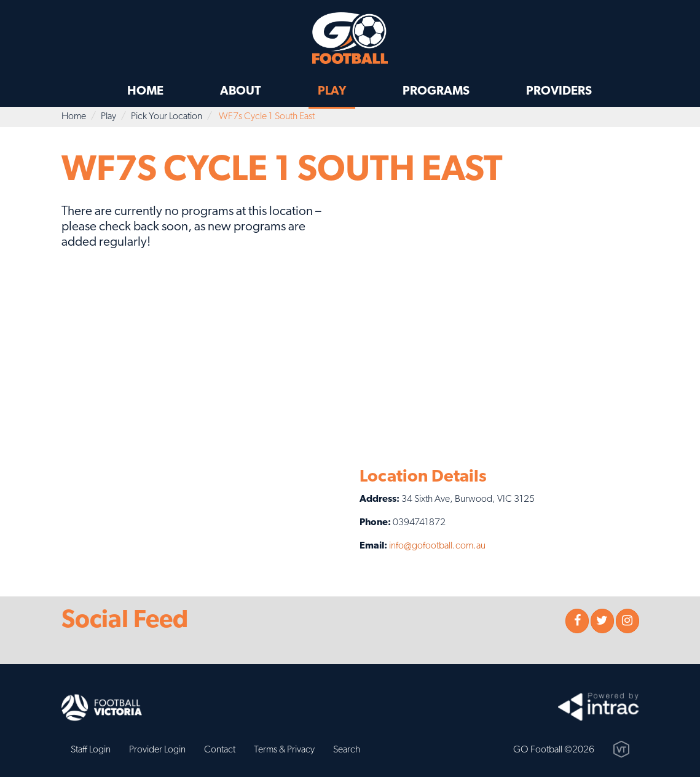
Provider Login (157, 750)
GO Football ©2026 (554, 750)
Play (332, 92)
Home (145, 92)
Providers (559, 92)
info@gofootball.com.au (437, 546)
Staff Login (91, 750)
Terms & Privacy (284, 750)
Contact (220, 750)
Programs (436, 92)
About (241, 92)
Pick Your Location (167, 117)
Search (347, 750)
